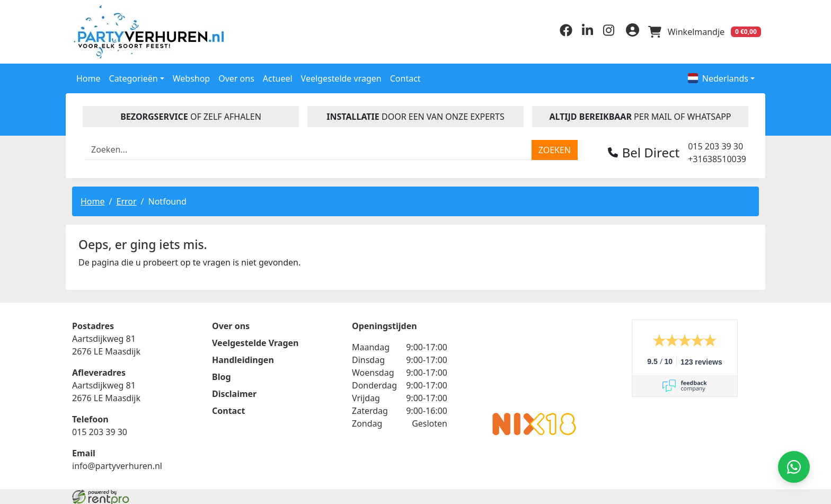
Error (126, 199)
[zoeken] (555, 147)
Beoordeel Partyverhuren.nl (534, 360)
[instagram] (602, 32)
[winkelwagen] (703, 31)
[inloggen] (627, 31)
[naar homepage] (153, 30)
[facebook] (560, 32)
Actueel (278, 76)
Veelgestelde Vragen (255, 341)
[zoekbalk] (308, 147)
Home (89, 76)
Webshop (192, 76)
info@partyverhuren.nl (117, 464)
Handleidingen (243, 358)
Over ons (236, 76)
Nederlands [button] (718, 76)
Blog (222, 375)
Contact (405, 76)
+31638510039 (717, 156)
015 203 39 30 (715, 144)
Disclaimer (234, 392)
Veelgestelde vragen (341, 76)
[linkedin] (581, 32)
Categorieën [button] (134, 76)
